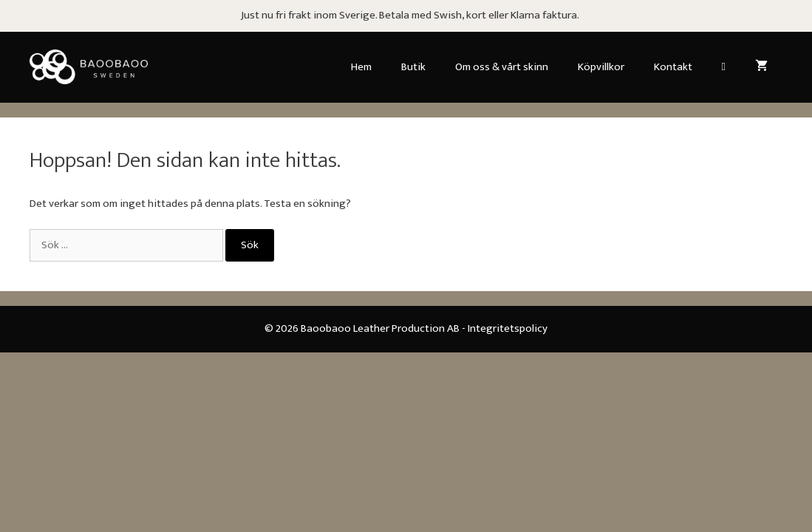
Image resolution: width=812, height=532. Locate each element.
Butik (413, 67)
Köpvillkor (601, 67)
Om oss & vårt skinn (502, 67)
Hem (361, 67)
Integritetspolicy (508, 328)
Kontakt (673, 67)
